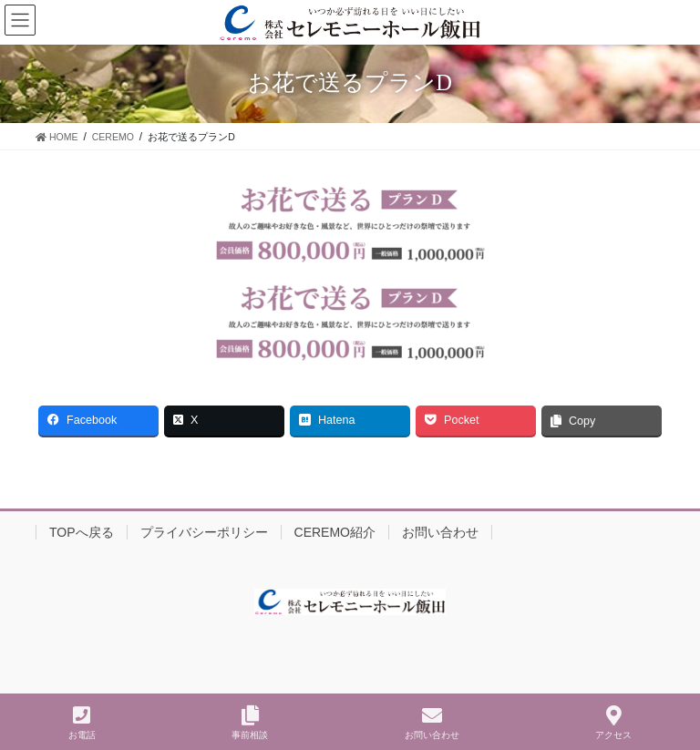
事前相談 (250, 723)
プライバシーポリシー (204, 532)
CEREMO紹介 (335, 532)
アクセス (613, 723)
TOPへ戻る (82, 532)
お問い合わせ (440, 532)
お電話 (82, 723)
